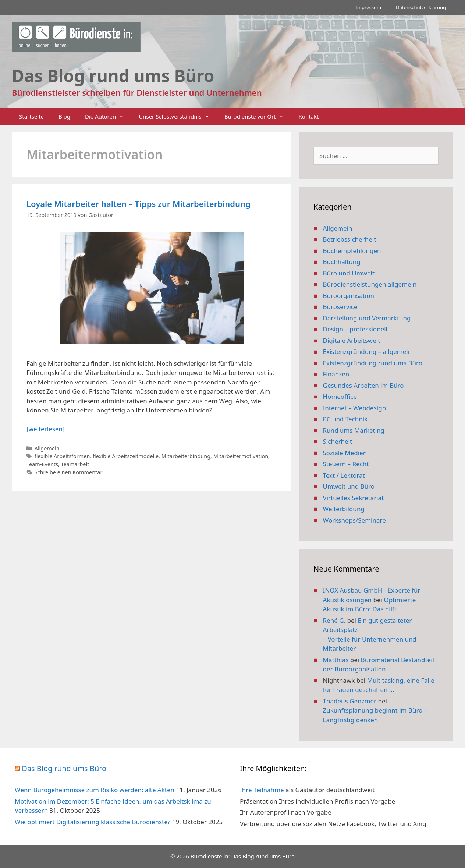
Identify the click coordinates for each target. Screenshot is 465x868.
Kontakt (309, 116)
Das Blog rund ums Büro (64, 768)
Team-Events (42, 464)
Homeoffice (340, 396)
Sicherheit (338, 441)
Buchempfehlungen (352, 251)
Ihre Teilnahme (262, 790)
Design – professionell (355, 329)
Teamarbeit (75, 464)
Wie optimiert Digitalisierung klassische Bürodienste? (93, 822)
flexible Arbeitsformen (62, 456)
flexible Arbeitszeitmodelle (126, 456)
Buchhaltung (342, 262)
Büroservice (340, 307)
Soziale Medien (345, 453)
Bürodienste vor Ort (258, 117)
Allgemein (47, 448)
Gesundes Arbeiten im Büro (363, 385)
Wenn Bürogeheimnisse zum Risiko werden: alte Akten (95, 790)
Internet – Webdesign (355, 408)
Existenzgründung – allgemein (368, 352)
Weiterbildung (344, 509)
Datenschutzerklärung (421, 7)
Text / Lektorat (344, 475)
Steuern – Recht (346, 464)
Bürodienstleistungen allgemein (370, 284)
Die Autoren (108, 117)
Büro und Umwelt (349, 273)
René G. (334, 620)
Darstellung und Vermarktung (367, 318)
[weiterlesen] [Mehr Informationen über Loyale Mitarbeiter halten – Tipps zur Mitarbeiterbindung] (45, 429)
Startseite (31, 116)
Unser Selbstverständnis (178, 117)
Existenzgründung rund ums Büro (373, 363)
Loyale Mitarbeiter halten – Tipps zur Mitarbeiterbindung (139, 204)
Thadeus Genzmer (350, 701)
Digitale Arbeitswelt (352, 340)
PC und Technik (345, 419)
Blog (64, 116)
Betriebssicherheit (350, 239)
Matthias (336, 660)
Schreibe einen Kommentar (69, 472)
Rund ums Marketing (354, 430)
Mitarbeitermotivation (241, 456)
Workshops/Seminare (354, 520)
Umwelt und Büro (349, 486)
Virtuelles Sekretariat (354, 498)
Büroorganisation (349, 296)
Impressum (368, 7)
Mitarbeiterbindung (186, 456)
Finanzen (336, 374)
